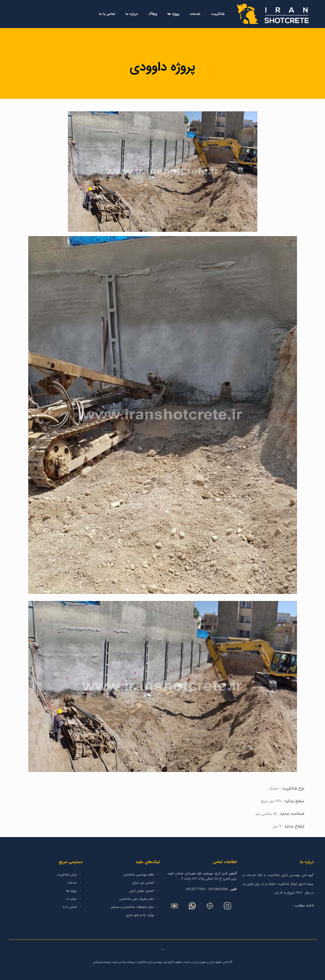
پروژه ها (71, 891)
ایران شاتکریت (67, 875)
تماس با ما (70, 907)
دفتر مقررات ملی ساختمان (137, 899)
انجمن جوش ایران (141, 891)
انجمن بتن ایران (143, 883)
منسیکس (98, 962)
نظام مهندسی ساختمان (139, 875)
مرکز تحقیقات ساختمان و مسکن (132, 907)
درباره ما (72, 899)
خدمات (72, 883)
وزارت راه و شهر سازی (140, 915)
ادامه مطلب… (303, 905)
